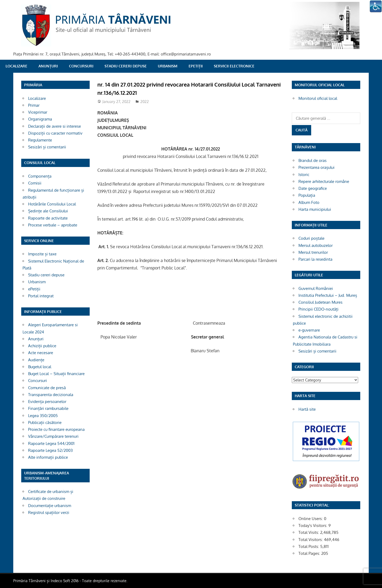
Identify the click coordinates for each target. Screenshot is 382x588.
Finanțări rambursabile (48, 408)
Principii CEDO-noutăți (318, 309)
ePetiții (196, 66)
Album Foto (309, 202)
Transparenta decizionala (51, 395)
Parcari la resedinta (315, 259)
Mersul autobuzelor (316, 245)
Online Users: (311, 519)
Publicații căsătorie (45, 422)
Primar (34, 105)
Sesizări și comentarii (47, 147)
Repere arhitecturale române (324, 181)
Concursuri (81, 66)
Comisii (35, 183)
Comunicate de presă (47, 388)
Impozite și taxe (42, 254)
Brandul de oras (312, 160)
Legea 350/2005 (43, 416)
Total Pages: (310, 553)
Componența (40, 176)
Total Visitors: (311, 540)
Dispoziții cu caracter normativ (55, 133)
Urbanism (168, 66)
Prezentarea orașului (316, 167)
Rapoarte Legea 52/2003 (50, 450)
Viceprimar (38, 112)
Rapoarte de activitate (48, 218)
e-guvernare (309, 330)
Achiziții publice (42, 346)
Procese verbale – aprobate (53, 225)
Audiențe (36, 360)
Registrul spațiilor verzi (49, 512)
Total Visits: (309, 532)
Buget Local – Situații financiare (56, 374)
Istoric (304, 175)
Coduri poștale (311, 238)
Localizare (16, 66)
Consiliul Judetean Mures (320, 302)
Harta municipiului (315, 209)
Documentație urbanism (50, 506)
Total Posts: (309, 546)
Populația (307, 195)
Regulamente (40, 140)
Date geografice (313, 188)
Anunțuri (48, 66)
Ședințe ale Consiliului (48, 211)
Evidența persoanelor (47, 402)
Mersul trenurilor (313, 252)
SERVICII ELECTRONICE (234, 66)
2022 (145, 102)
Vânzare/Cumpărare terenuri (53, 436)
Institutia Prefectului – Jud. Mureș (328, 295)
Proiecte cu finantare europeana (56, 429)
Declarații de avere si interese (55, 126)
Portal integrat (41, 296)
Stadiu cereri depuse (126, 66)
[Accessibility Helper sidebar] (376, 6)
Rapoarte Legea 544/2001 (51, 443)
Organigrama (40, 119)
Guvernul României (316, 288)
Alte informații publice (48, 457)
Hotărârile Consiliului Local (52, 204)
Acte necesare (41, 353)
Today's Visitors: (313, 525)
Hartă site (307, 409)
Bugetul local (40, 367)
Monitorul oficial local (318, 98)
